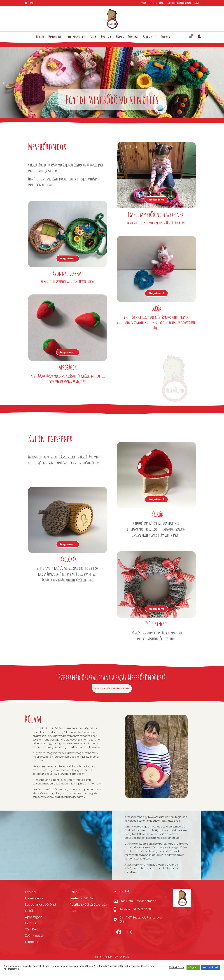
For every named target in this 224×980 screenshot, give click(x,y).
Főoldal (40, 37)
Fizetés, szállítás (155, 3)
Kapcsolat (166, 37)
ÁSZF (197, 3)
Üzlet (141, 3)
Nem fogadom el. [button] (210, 967)
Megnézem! (68, 264)
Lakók (93, 37)
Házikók (120, 37)
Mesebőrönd (55, 37)
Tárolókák (133, 37)
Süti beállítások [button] (176, 967)
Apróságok (106, 37)
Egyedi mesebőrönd (76, 37)
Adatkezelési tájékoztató (179, 3)
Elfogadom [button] (193, 967)
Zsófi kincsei (150, 37)
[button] (3, 83)
